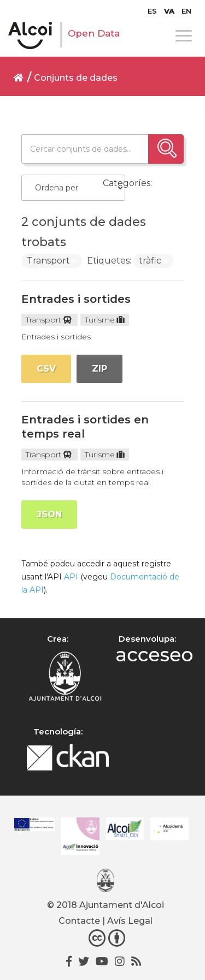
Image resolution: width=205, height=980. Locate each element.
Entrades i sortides (76, 299)
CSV (46, 369)
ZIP (99, 369)
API (71, 577)
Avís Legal (130, 921)
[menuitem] (152, 11)
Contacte (79, 921)
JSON (49, 514)
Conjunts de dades (76, 78)
